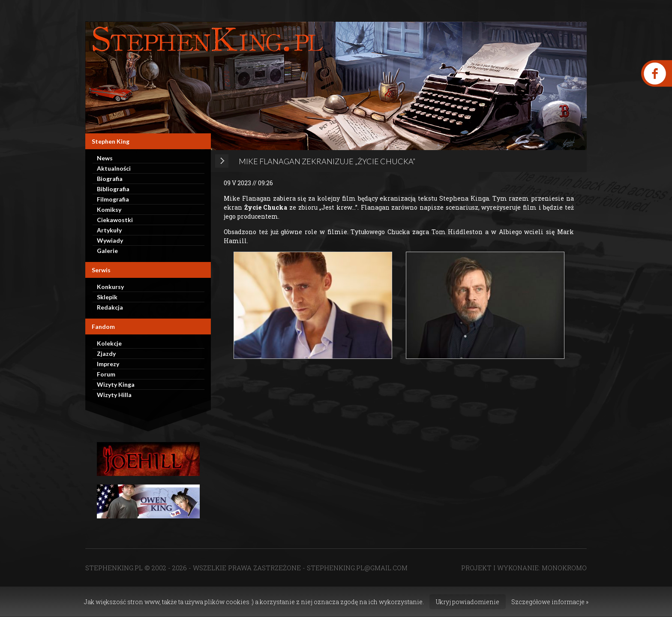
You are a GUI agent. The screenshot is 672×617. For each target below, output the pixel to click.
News (105, 158)
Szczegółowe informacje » (550, 602)
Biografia (110, 179)
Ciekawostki (115, 220)
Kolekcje (109, 343)
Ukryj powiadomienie (468, 602)
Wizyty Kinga (116, 384)
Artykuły (109, 230)
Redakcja (110, 307)
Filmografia (113, 199)
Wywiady (110, 240)
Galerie (107, 251)
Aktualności (114, 168)
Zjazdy (106, 354)
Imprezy (108, 364)
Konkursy (110, 287)
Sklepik (107, 297)
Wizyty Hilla (114, 395)
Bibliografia (113, 189)
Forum (106, 374)
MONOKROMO (564, 568)
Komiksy (109, 209)
